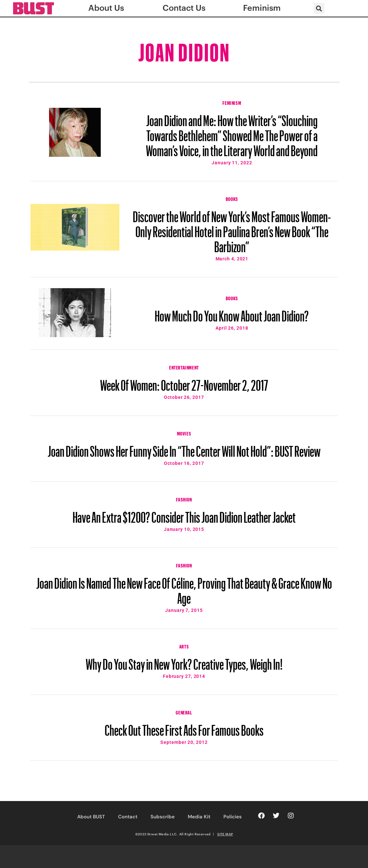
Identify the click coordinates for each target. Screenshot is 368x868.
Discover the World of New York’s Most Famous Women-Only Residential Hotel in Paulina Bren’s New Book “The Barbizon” (232, 229)
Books (232, 198)
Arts (184, 646)
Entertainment (184, 367)
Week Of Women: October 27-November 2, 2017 (184, 382)
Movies (184, 433)
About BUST (91, 817)
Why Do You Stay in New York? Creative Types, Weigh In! (184, 661)
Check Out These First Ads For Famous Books (184, 727)
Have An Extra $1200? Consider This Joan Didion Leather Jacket (184, 514)
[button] (319, 8)
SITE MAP (225, 834)
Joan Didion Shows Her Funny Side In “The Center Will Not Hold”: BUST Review (184, 448)
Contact (128, 817)
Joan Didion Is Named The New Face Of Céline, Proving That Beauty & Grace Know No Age (184, 588)
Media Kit (199, 817)
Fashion (184, 499)
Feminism (232, 102)
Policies (233, 817)
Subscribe (163, 817)
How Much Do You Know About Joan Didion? (232, 313)
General (184, 712)
